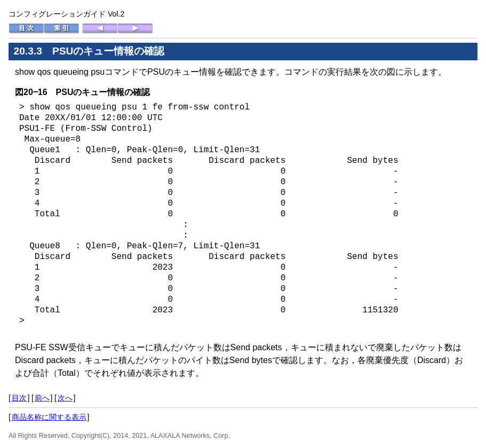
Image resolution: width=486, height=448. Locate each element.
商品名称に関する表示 (49, 417)
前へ (42, 398)
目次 (19, 398)
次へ (65, 398)
